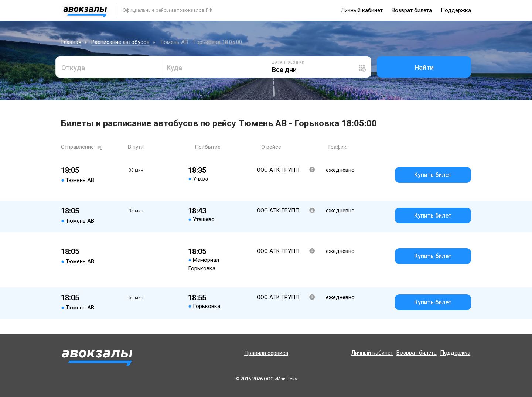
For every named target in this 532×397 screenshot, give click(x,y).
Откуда (73, 68)
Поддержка (456, 10)
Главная (71, 42)
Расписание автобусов (120, 42)
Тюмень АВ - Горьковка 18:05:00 (201, 42)
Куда (174, 68)
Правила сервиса (266, 353)
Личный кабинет (362, 10)
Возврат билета (412, 10)
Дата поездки (289, 62)
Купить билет (433, 175)
